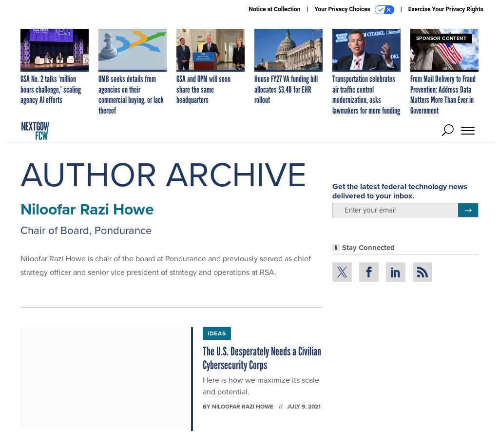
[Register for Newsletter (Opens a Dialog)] (468, 210)
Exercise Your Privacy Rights (446, 9)
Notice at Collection (274, 9)
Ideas (217, 333)
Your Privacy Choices (355, 10)
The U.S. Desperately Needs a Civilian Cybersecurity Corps (262, 358)
